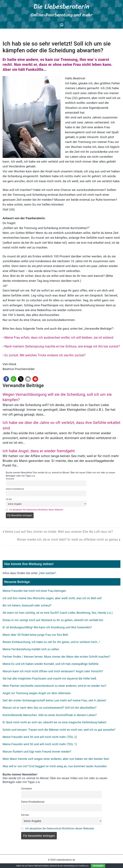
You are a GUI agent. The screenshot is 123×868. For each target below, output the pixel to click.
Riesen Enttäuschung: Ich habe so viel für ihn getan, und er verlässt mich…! (51, 640)
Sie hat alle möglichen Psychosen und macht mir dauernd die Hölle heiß (49, 676)
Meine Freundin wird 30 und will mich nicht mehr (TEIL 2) (40, 735)
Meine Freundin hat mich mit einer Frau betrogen (34, 589)
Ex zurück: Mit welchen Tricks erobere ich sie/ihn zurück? (44, 353)
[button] (6, 377)
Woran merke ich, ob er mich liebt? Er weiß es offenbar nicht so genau (67, 538)
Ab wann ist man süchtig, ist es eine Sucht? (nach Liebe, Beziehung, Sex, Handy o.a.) (58, 611)
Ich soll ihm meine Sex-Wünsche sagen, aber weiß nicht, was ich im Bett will (52, 596)
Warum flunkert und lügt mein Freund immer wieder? (37, 749)
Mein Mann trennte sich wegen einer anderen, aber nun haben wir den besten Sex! (56, 757)
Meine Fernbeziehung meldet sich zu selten (31, 647)
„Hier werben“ (47, 571)
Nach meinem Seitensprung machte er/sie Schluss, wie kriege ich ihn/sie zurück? (60, 345)
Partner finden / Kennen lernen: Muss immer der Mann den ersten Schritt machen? (56, 655)
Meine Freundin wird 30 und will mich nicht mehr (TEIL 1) (40, 742)
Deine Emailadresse (15, 487)
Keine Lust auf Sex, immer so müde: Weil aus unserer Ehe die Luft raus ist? (59, 530)
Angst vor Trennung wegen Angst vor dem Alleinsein (37, 691)
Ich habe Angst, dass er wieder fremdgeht (39, 449)
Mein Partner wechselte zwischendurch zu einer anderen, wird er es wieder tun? (54, 684)
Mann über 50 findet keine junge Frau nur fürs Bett (35, 633)
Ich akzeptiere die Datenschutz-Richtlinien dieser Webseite (36, 508)
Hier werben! (77, 863)
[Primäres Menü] (61, 23)
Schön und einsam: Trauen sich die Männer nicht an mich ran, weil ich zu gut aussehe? (59, 728)
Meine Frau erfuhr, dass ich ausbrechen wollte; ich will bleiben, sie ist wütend (57, 336)
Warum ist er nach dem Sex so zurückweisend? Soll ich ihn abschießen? (49, 706)
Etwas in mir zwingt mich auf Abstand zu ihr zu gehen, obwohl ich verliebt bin (53, 618)
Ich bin (9, 497)
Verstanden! (98, 866)
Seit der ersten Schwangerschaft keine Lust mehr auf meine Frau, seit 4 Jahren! (54, 698)
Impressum (61, 863)
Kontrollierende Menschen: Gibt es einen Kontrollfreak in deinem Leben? (50, 713)
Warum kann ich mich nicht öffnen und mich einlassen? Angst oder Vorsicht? (53, 669)
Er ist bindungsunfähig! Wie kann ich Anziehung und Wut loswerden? (47, 625)
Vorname (10, 477)
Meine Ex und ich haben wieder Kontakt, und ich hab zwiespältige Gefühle (51, 662)
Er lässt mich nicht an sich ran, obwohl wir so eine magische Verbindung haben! (55, 720)
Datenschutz (46, 863)
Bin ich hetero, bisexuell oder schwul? (27, 603)
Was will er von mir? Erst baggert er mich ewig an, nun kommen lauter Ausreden (55, 764)
